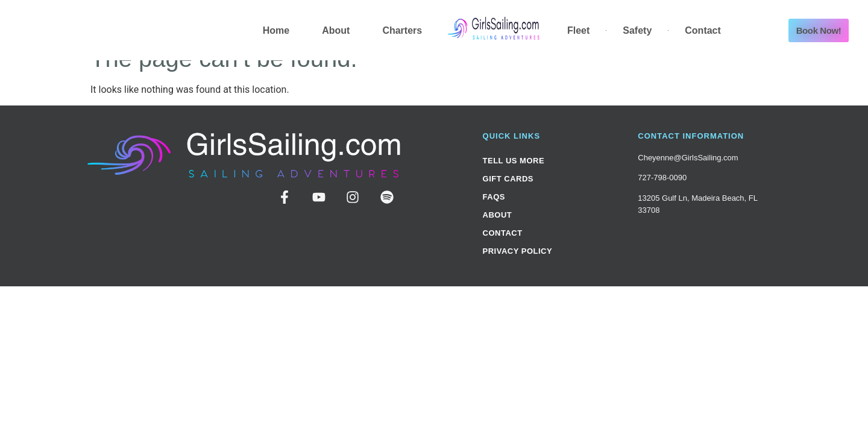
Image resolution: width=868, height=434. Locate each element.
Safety (637, 30)
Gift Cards (508, 179)
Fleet (578, 30)
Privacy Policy (518, 251)
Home (276, 30)
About (336, 30)
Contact (703, 30)
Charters (402, 30)
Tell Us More (514, 161)
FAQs (494, 197)
